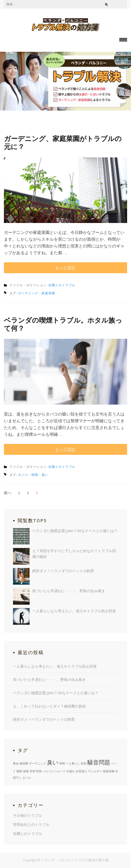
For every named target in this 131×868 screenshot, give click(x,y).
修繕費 (24, 763)
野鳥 (39, 771)
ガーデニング (28, 293)
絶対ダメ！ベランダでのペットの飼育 (63, 571)
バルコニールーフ (54, 771)
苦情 (32, 771)
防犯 (84, 763)
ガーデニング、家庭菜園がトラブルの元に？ (63, 143)
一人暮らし (73, 763)
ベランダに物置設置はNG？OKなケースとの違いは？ (75, 531)
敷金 (16, 763)
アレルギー (95, 771)
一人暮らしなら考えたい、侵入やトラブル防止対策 (74, 611)
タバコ (23, 475)
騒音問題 (99, 762)
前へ (8, 493)
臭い (45, 475)
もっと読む (65, 268)
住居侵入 (81, 771)
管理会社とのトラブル (31, 825)
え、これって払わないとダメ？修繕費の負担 (49, 706)
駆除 (19, 771)
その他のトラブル (28, 815)
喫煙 (35, 475)
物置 (26, 771)
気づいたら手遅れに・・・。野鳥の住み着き (69, 591)
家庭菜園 (48, 293)
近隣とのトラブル (62, 285)
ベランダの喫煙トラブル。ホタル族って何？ (63, 324)
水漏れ (71, 771)
